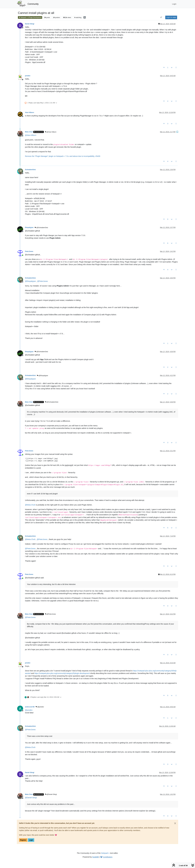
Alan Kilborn (30, 112)
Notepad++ (105, 853)
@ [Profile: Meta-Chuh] (30, 505)
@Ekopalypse (42, 376)
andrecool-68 (30, 707)
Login (31, 840)
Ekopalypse (29, 227)
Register (23, 840)
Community (33, 4)
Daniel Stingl (30, 24)
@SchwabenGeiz (41, 228)
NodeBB (96, 857)
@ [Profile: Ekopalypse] (30, 281)
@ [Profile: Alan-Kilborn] (31, 135)
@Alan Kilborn (51, 132)
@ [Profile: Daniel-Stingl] (31, 798)
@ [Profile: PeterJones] (42, 281)
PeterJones (29, 251)
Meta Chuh (29, 132)
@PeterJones (50, 614)
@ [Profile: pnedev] (29, 710)
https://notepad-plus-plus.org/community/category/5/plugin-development (62, 673)
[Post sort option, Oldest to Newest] (161, 17)
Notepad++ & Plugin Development (30, 17)
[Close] (175, 823)
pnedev (28, 76)
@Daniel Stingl (51, 794)
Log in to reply (171, 17)
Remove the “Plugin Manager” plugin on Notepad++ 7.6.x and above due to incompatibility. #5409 (63, 156)
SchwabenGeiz (30, 170)
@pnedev (40, 707)
